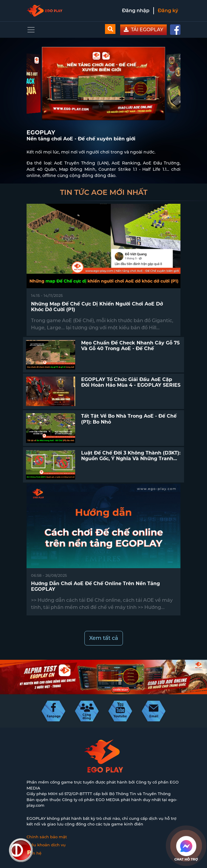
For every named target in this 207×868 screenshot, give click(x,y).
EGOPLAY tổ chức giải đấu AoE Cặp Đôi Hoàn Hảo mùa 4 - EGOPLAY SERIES (131, 382)
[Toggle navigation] (31, 30)
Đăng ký (168, 11)
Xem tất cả (104, 638)
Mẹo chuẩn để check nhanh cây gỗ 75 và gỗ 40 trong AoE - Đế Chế (130, 346)
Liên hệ (34, 853)
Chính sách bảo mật (47, 837)
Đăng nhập (136, 11)
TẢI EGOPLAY (143, 30)
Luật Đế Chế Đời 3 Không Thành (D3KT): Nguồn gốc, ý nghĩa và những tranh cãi (131, 459)
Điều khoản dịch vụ (46, 845)
